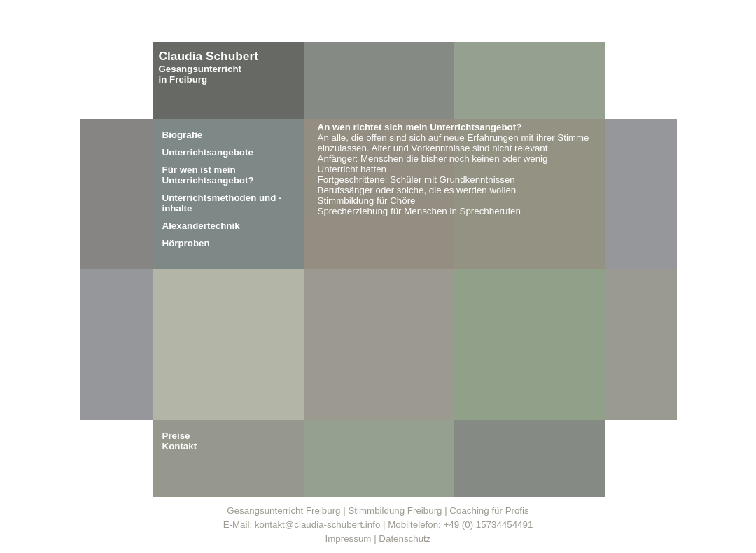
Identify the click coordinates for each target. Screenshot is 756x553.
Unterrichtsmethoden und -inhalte (222, 203)
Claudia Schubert (209, 56)
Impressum (349, 539)
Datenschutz (405, 539)
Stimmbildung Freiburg (395, 511)
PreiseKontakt (180, 441)
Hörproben (186, 243)
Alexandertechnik (201, 226)
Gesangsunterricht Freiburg (283, 511)
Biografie (183, 135)
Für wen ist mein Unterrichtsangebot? (208, 175)
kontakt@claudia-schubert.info (318, 525)
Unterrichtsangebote (208, 152)
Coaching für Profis (489, 511)
